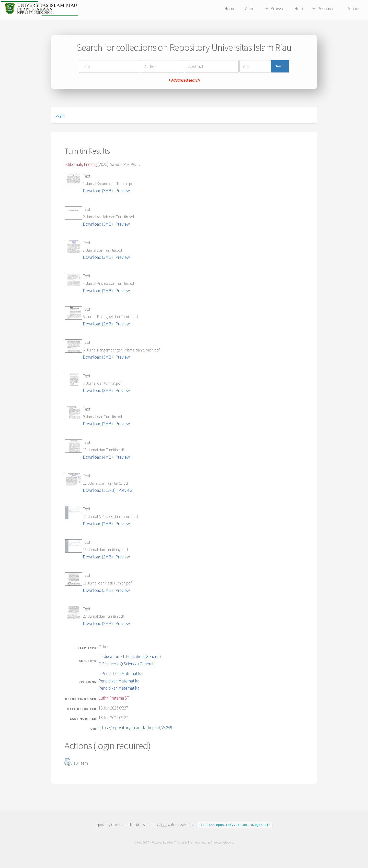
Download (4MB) (98, 457)
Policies (353, 9)
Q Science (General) (137, 664)
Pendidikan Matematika (122, 674)
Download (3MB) (98, 191)
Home (230, 9)
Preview (123, 191)
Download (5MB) (98, 590)
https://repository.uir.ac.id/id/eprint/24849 (135, 728)
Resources (327, 9)
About (250, 9)
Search (280, 66)
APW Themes (176, 842)
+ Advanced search (184, 80)
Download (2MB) (98, 291)
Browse (277, 9)
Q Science (107, 664)
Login (60, 115)
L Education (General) (142, 656)
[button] (67, 762)
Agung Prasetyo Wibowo (217, 842)
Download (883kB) (99, 490)
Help (298, 9)
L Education (109, 656)
